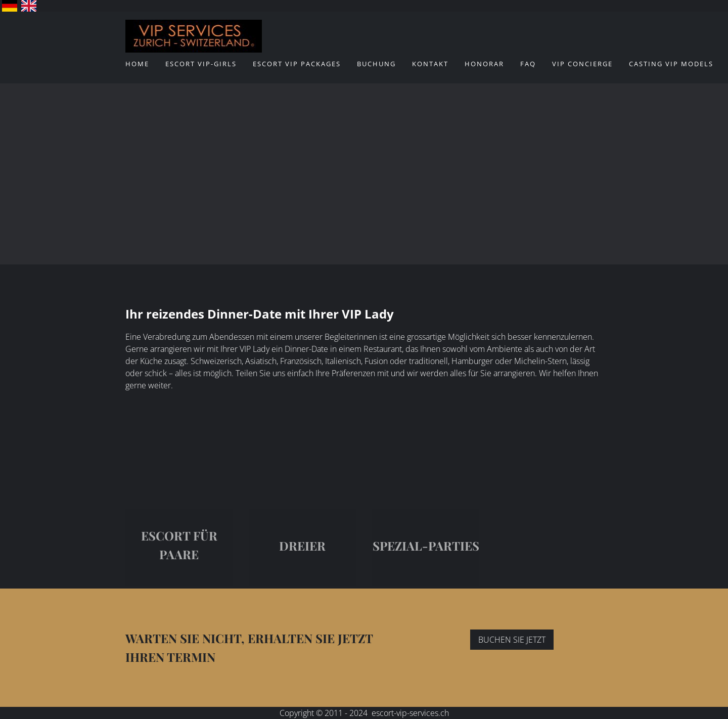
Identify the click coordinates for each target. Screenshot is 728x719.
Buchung (376, 64)
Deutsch (10, 6)
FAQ (528, 64)
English (29, 6)
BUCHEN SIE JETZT (512, 640)
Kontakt (430, 64)
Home (137, 64)
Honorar (484, 64)
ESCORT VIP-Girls (201, 64)
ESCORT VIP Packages (297, 64)
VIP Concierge (582, 64)
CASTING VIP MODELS (671, 64)
